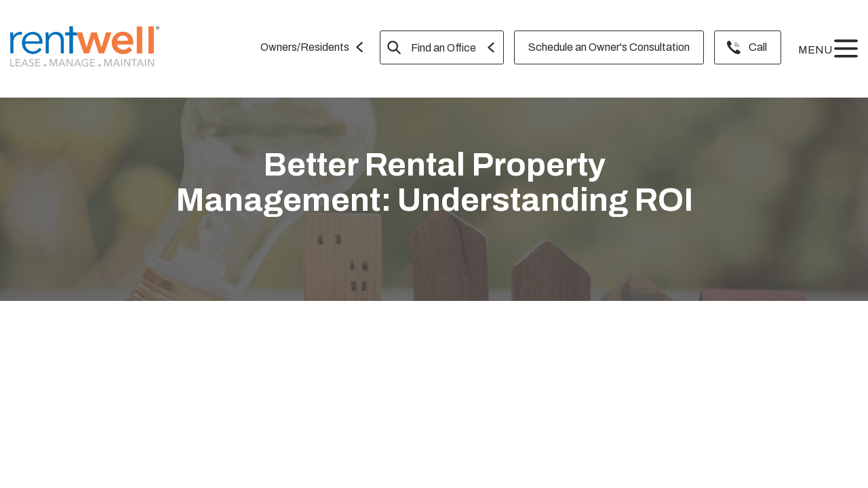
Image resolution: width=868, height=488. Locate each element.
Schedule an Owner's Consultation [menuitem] (609, 47)
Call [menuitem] (758, 47)
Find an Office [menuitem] (443, 48)
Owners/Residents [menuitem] (305, 47)
